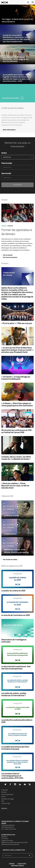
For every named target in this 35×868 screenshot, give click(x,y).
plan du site (22, 864)
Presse (4, 797)
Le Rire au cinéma (12, 515)
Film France (5, 839)
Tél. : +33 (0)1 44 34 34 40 (9, 829)
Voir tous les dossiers (9, 257)
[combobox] (17, 157)
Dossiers (4, 792)
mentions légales (17, 866)
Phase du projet (7, 163)
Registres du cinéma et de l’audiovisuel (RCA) (14, 842)
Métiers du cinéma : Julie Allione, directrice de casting (16, 551)
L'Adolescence (10, 534)
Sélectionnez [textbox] (7, 157)
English (4, 808)
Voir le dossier (7, 255)
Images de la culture (7, 841)
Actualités (5, 790)
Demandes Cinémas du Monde (10, 844)
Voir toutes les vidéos (9, 560)
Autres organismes (7, 794)
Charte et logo (6, 803)
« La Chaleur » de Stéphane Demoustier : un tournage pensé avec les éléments (16, 59)
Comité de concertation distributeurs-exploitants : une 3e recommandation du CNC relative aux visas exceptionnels (16, 38)
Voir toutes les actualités (11, 98)
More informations (8, 130)
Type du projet (6, 173)
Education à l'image (7, 799)
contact (12, 864)
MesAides (4, 837)
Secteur (4, 153)
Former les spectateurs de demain (17, 232)
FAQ (3, 801)
